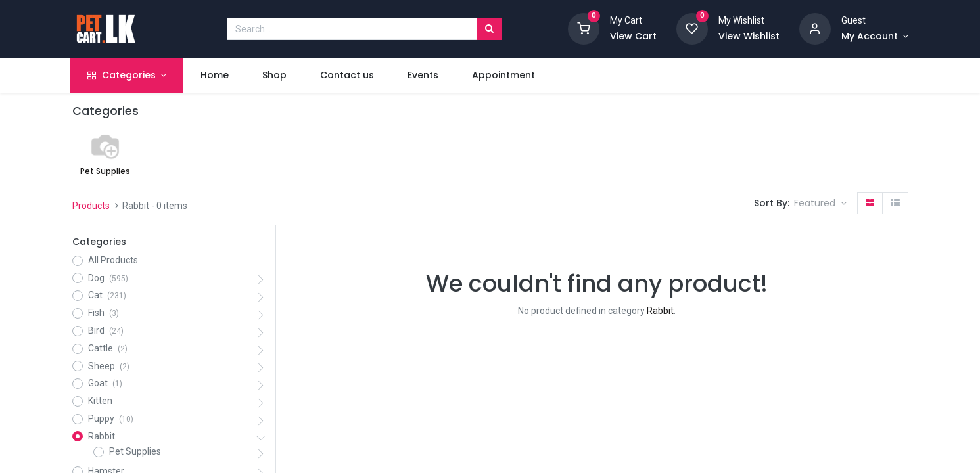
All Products (113, 260)
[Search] (489, 29)
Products (91, 206)
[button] (820, 204)
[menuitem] (216, 76)
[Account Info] (875, 37)
